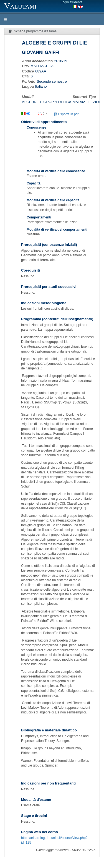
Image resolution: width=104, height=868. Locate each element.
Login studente (72, 2)
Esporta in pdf (66, 114)
